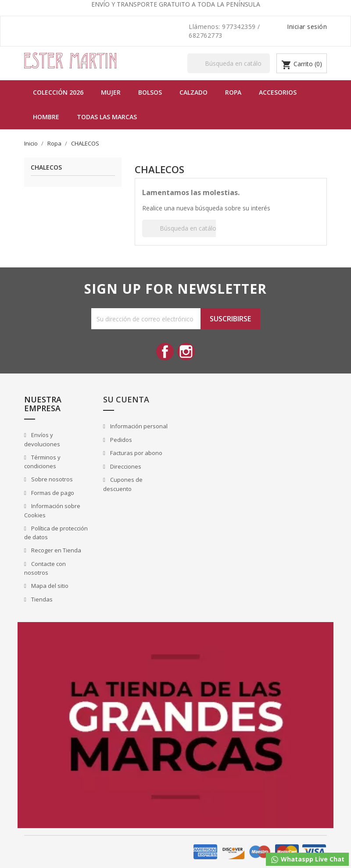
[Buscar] (229, 63)
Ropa (233, 92)
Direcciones (125, 466)
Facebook (165, 352)
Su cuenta (126, 399)
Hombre (46, 117)
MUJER (111, 92)
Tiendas (41, 599)
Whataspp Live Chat (307, 859)
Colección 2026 (58, 92)
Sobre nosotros (51, 479)
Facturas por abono (136, 453)
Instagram (186, 352)
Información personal (138, 426)
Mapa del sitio (49, 586)
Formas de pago (52, 493)
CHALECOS (46, 168)
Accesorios (278, 92)
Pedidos (120, 440)
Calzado (193, 92)
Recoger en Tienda (56, 550)
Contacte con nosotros (45, 568)
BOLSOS (150, 92)
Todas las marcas (107, 117)
